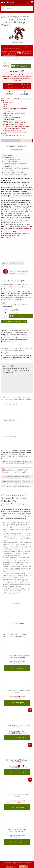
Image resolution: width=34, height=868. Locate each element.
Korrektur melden (20, 114)
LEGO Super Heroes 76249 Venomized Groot (17, 691)
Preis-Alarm (14, 77)
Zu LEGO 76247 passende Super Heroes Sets (16, 174)
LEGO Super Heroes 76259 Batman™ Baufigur (17, 796)
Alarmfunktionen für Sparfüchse (12, 159)
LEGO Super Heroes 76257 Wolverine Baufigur (17, 726)
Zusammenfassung (9, 158)
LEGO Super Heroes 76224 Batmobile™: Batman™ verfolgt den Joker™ (17, 657)
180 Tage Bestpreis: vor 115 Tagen (14, 128)
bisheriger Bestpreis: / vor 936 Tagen (16, 126)
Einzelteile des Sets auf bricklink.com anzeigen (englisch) (17, 477)
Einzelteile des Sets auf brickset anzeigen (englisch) (16, 486)
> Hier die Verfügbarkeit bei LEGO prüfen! (14, 322)
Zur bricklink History (17, 150)
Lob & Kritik (23, 866)
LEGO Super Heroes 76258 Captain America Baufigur (17, 761)
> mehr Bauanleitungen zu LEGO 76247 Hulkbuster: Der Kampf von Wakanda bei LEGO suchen (17, 462)
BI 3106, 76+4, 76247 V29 (10, 404)
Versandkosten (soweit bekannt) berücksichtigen (15, 305)
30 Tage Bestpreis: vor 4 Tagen (13, 130)
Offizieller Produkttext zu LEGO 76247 (14, 172)
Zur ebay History (22, 146)
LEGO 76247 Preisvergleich (11, 161)
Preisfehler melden (7, 307)
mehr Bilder (17, 42)
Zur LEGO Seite (11, 146)
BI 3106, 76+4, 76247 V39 (10, 420)
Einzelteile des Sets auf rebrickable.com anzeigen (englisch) (17, 482)
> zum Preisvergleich (17, 668)
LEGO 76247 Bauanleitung (11, 167)
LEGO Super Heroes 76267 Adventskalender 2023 (17, 830)
